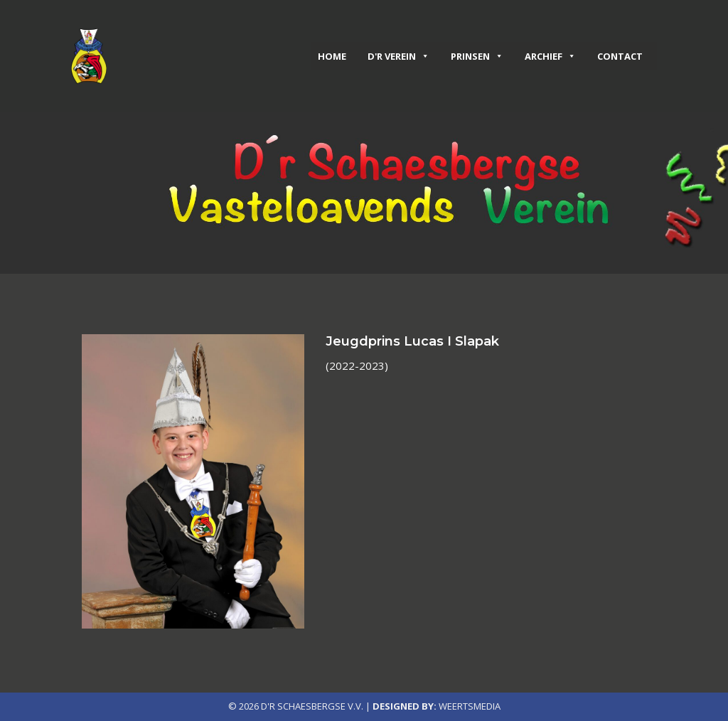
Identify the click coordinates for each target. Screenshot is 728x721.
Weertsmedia (470, 706)
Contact (620, 56)
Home (332, 56)
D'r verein (398, 56)
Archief (550, 56)
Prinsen (477, 56)
